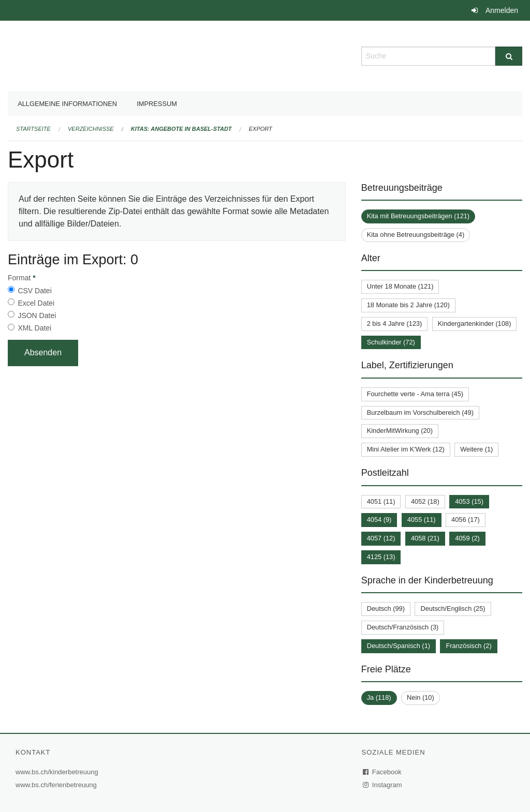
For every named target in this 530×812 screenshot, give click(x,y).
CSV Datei (34, 291)
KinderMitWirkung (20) (400, 431)
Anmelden (502, 10)
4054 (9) (379, 520)
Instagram (383, 785)
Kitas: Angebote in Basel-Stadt (181, 129)
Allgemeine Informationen (67, 104)
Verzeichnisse (91, 129)
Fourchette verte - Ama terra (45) (415, 394)
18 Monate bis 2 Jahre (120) (408, 305)
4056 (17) (466, 520)
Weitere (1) (476, 449)
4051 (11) (381, 501)
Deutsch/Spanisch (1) (399, 646)
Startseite (33, 129)
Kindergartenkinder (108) (475, 324)
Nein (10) (421, 697)
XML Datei (34, 328)
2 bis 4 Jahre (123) (395, 324)
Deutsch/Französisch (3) (403, 627)
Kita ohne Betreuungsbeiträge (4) (416, 235)
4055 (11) (422, 520)
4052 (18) (425, 501)
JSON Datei (37, 315)
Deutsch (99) (386, 608)
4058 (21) (425, 538)
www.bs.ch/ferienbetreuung (57, 785)
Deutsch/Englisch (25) (453, 608)
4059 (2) (467, 538)
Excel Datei (36, 303)
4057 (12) (381, 538)
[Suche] (509, 56)
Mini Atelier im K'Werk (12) (406, 449)
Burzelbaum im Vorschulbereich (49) (420, 412)
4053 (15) (469, 501)
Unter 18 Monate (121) (400, 286)
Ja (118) (379, 697)
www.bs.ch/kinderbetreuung (58, 772)
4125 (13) (381, 557)
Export (261, 129)
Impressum (157, 104)
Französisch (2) (468, 646)
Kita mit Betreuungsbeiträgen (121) (418, 216)
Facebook (382, 772)
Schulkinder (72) (391, 342)
